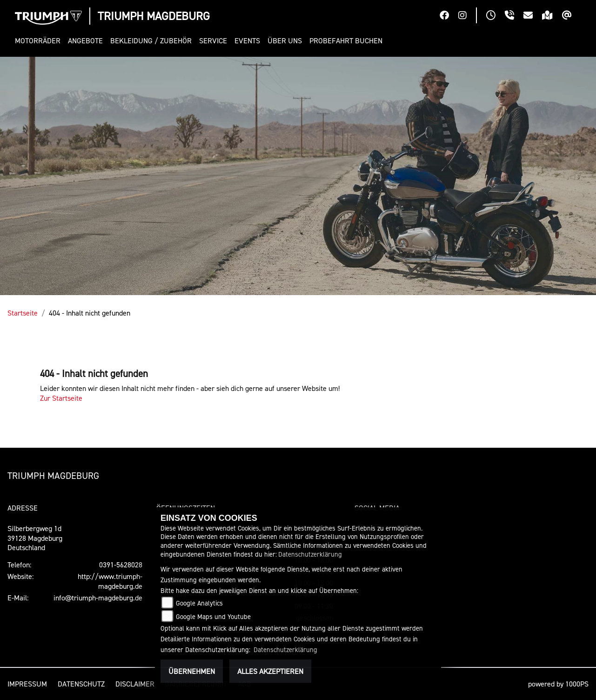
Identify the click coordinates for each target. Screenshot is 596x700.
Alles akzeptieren (270, 671)
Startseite (23, 313)
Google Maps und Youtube (213, 616)
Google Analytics (199, 603)
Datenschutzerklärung (310, 554)
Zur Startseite (61, 398)
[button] (40, 41)
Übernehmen (192, 671)
